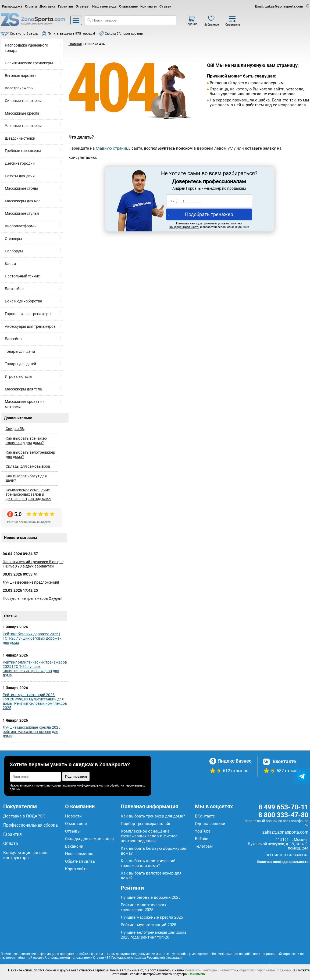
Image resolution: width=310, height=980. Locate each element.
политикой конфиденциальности (211, 970)
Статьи (165, 6)
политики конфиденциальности (85, 786)
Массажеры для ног (22, 201)
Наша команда (104, 6)
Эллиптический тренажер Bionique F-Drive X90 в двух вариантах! (33, 564)
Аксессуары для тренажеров (30, 326)
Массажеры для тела (23, 389)
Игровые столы (19, 376)
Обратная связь (80, 861)
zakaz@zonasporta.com (285, 832)
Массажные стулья (22, 213)
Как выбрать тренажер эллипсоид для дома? (26, 440)
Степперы (13, 239)
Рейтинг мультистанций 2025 (148, 925)
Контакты (149, 6)
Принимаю (197, 974)
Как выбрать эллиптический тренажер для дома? (148, 863)
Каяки (10, 264)
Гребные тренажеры (23, 151)
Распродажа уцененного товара (26, 48)
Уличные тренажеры (23, 126)
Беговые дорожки (21, 76)
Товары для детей (20, 364)
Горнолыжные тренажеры (28, 314)
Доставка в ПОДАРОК (24, 816)
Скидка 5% (15, 429)
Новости (73, 816)
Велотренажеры (19, 88)
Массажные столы (21, 188)
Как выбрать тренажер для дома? (153, 816)
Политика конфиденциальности (283, 862)
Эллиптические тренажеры (29, 63)
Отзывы (83, 6)
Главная (75, 44)
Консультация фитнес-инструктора (26, 855)
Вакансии (74, 846)
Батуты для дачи (20, 176)
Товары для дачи (20, 351)
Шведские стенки (20, 138)
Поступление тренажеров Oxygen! (33, 598)
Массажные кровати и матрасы (25, 404)
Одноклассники (210, 824)
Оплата (31, 6)
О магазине (128, 6)
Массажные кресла (22, 113)
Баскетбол (14, 289)
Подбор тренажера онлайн (146, 824)
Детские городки (20, 163)
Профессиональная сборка (31, 825)
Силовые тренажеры (23, 101)
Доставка (47, 6)
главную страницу (113, 148)
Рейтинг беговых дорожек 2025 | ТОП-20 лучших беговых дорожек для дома (32, 638)
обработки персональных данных (265, 970)
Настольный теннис (22, 276)
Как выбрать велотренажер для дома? (30, 454)
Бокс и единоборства (24, 301)
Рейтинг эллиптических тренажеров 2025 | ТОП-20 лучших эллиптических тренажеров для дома (35, 669)
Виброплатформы (21, 226)
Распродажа (12, 6)
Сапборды (14, 251)
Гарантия (65, 6)
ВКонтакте (205, 816)
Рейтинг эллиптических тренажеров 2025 (143, 907)
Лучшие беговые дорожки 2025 (151, 897)
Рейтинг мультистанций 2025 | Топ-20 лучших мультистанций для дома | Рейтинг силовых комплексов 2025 (35, 701)
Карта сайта (76, 869)
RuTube (202, 839)
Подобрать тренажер (209, 214)
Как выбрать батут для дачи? (26, 478)
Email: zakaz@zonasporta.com (279, 6)
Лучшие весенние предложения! (31, 582)
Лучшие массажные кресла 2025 (152, 917)
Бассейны (14, 339)
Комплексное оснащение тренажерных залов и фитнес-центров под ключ (28, 494)
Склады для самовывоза (28, 466)
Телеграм (204, 846)
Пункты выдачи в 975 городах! (71, 34)
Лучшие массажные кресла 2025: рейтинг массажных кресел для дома (32, 732)
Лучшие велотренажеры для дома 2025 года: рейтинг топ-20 (154, 935)
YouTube (203, 831)
